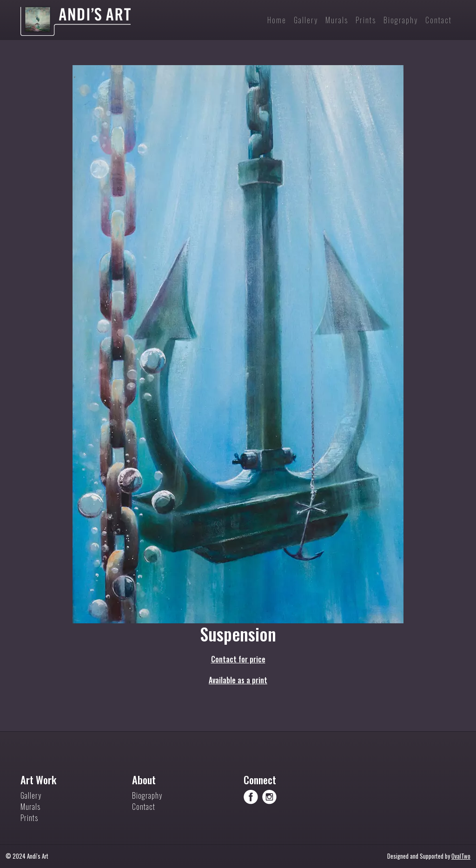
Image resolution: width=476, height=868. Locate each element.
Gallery (31, 795)
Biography (147, 795)
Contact (144, 807)
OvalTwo (461, 856)
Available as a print (238, 680)
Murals (30, 807)
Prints (29, 818)
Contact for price (238, 659)
